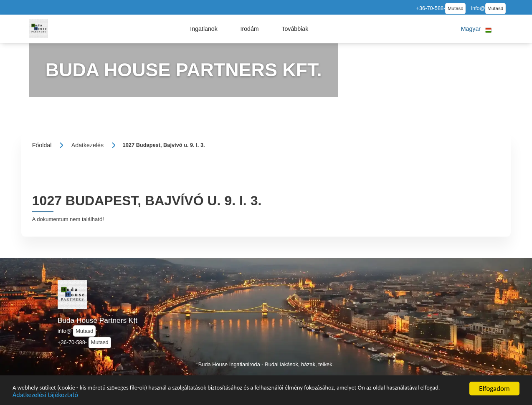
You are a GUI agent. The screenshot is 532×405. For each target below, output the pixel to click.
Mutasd (456, 8)
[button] (204, 29)
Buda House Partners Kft (98, 320)
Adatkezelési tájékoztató (116, 396)
